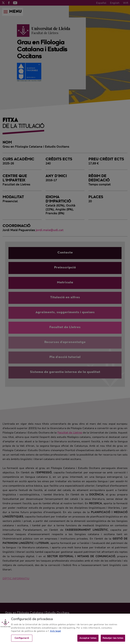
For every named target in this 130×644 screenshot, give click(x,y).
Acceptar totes (88, 640)
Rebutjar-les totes (113, 640)
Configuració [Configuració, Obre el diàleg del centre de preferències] (22, 640)
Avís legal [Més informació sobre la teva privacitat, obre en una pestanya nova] (55, 633)
